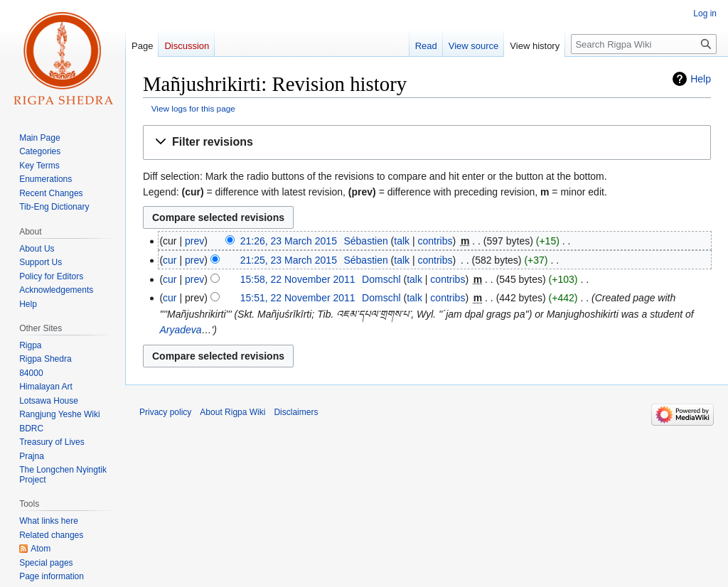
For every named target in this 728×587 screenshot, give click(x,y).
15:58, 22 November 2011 (298, 279)
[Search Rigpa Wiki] (644, 44)
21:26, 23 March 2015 (289, 241)
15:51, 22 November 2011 (298, 298)
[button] (427, 142)
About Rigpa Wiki (232, 412)
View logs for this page (193, 108)
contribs (435, 241)
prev (194, 241)
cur (170, 260)
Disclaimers (296, 412)
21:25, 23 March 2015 (289, 260)
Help (701, 79)
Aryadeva (180, 330)
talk (402, 241)
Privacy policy (165, 412)
